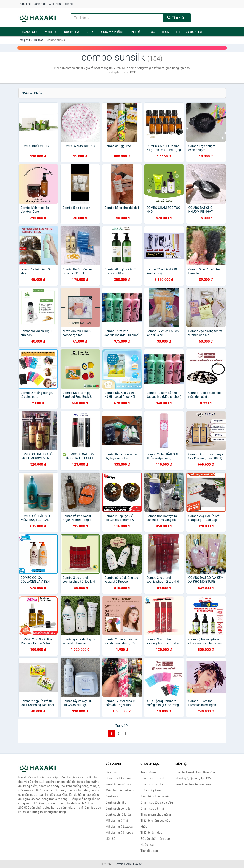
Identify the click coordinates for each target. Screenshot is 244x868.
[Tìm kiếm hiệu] (117, 18)
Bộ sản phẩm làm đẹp (155, 839)
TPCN (165, 32)
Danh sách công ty (118, 808)
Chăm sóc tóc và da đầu (157, 802)
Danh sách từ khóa (118, 815)
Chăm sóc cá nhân (153, 808)
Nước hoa (147, 845)
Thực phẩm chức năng (156, 815)
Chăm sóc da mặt (152, 778)
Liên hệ (68, 4)
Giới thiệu (55, 4)
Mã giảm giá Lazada (119, 827)
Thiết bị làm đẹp (151, 833)
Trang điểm (148, 772)
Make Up (51, 32)
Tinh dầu (136, 32)
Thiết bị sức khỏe (189, 32)
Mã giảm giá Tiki (117, 821)
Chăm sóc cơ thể (152, 784)
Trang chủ (25, 4)
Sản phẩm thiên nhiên (155, 796)
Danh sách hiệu (116, 802)
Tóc (152, 32)
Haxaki (138, 864)
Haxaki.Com (123, 864)
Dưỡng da (72, 32)
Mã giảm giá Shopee (119, 833)
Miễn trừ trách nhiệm (120, 790)
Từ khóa (39, 40)
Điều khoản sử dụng (119, 784)
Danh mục (40, 4)
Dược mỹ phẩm (111, 32)
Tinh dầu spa (149, 851)
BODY (89, 32)
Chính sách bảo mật (119, 778)
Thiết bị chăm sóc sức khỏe (155, 824)
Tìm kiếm (177, 18)
